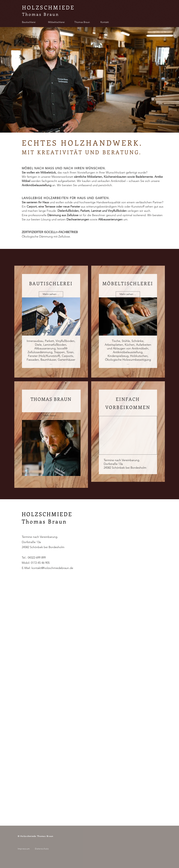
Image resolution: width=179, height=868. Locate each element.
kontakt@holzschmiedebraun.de (52, 568)
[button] (51, 416)
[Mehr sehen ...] (51, 294)
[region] (51, 435)
